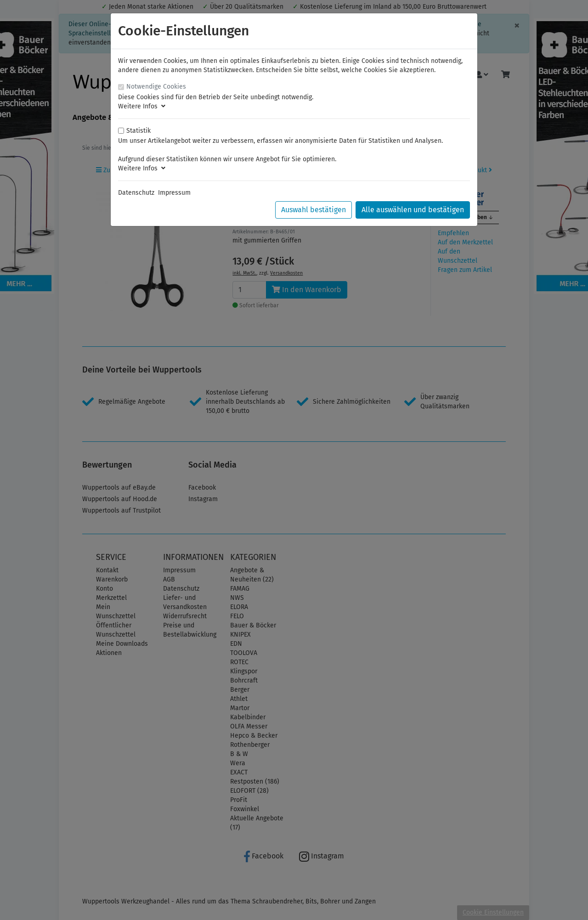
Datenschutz (136, 193)
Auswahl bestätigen (314, 210)
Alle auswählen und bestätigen (413, 210)
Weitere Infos (142, 106)
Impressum (174, 193)
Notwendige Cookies (156, 87)
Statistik (139, 131)
